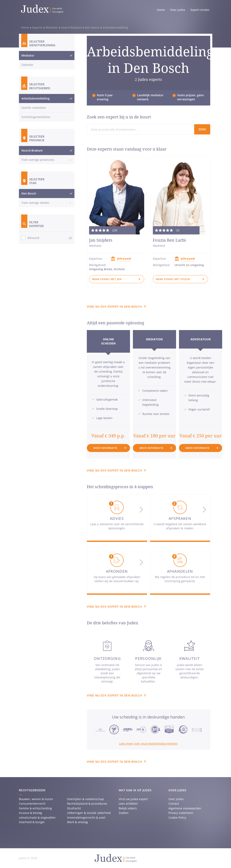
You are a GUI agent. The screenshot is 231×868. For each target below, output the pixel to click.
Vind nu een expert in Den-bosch (114, 307)
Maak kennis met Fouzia (173, 279)
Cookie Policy (177, 818)
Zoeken (124, 813)
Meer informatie (105, 448)
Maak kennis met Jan (107, 279)
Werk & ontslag (77, 822)
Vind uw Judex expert (133, 799)
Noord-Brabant (71, 27)
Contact (174, 804)
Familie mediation (34, 108)
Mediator (52, 27)
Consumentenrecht (32, 804)
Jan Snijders (101, 240)
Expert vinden (200, 10)
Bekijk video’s (128, 808)
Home (161, 10)
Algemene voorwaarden (185, 808)
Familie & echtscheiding (35, 808)
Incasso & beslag (30, 813)
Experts (37, 27)
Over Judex (178, 10)
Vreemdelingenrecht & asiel (86, 818)
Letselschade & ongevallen (37, 818)
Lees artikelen (128, 804)
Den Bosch (92, 27)
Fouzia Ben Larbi (169, 240)
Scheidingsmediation (36, 117)
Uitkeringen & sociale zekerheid (89, 813)
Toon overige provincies (38, 160)
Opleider (27, 65)
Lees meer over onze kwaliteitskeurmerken (149, 743)
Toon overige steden (35, 203)
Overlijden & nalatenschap (85, 799)
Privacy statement (181, 813)
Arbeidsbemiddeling (35, 98)
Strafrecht (74, 808)
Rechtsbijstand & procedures (87, 804)
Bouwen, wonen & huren (36, 799)
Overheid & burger (32, 822)
